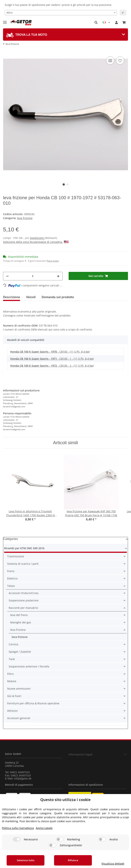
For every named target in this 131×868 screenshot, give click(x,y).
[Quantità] (33, 276)
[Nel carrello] (98, 276)
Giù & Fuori (14, 696)
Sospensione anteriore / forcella (29, 666)
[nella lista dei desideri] (120, 61)
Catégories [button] (10, 539)
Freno (11, 571)
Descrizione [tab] (12, 297)
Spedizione (37, 238)
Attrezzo (12, 711)
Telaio (11, 586)
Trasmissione (16, 556)
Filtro (10, 674)
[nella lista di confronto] (110, 61)
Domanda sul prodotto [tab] (58, 297)
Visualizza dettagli (113, 864)
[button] (96, 23)
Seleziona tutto (26, 860)
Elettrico (12, 578)
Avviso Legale (44, 828)
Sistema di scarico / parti (23, 564)
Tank (12, 659)
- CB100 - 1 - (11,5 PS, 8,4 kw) (52, 359)
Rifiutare (73, 860)
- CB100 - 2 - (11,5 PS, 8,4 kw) (52, 366)
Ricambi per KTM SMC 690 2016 (24, 548)
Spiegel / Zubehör (20, 652)
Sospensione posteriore (24, 600)
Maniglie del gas (21, 622)
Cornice (14, 644)
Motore (12, 681)
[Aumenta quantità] (58, 276)
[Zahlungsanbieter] (53, 845)
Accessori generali (19, 718)
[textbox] (61, 13)
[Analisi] (102, 839)
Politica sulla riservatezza (18, 828)
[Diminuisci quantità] (7, 276)
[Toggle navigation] (5, 21)
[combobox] (61, 13)
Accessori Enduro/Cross (24, 593)
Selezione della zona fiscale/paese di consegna (36, 242)
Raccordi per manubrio (23, 608)
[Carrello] (124, 23)
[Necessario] (17, 839)
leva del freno (19, 615)
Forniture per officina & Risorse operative (33, 703)
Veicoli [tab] (31, 297)
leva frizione (25, 218)
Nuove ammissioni (19, 689)
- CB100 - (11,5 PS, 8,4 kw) (50, 352)
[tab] (65, 35)
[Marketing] (60, 839)
